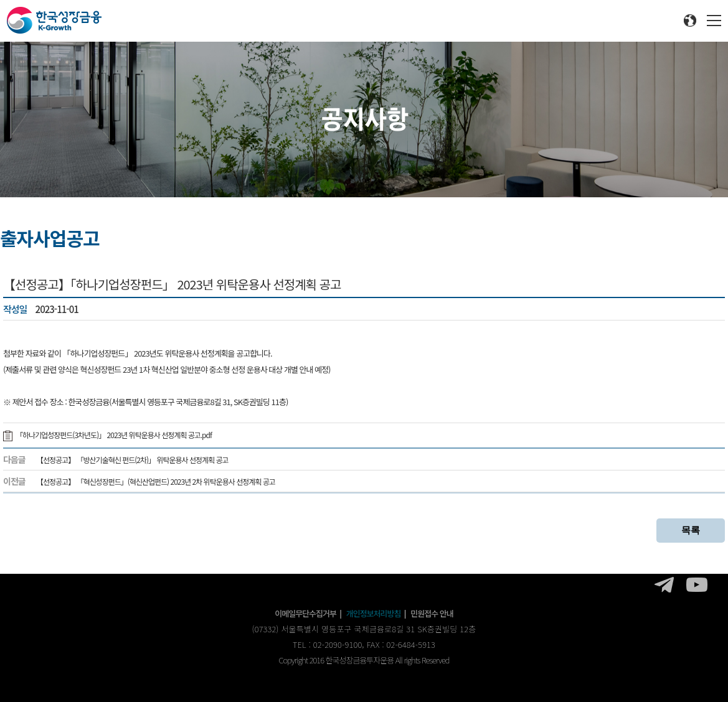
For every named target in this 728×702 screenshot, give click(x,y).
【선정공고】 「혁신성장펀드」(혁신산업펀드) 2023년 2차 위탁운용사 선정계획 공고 (156, 481)
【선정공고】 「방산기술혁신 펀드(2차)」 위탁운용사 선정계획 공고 (132, 460)
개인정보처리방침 (374, 613)
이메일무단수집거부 (305, 613)
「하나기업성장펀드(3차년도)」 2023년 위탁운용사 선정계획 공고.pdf (107, 435)
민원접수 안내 (432, 613)
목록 (691, 530)
